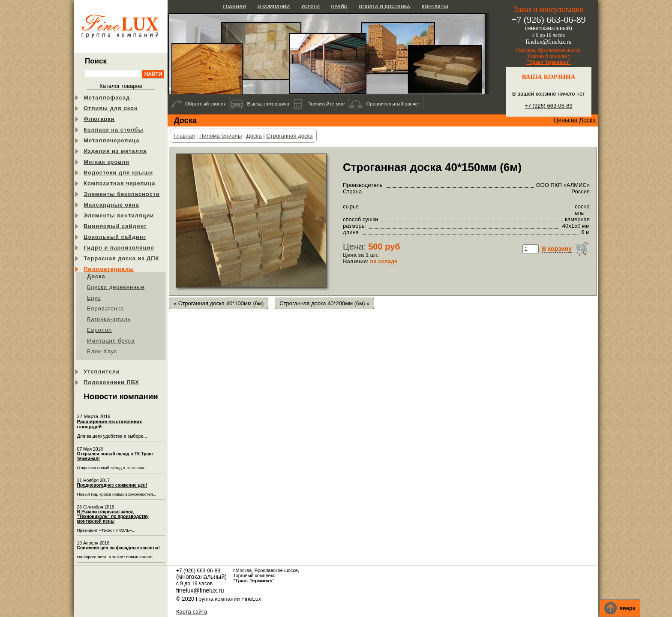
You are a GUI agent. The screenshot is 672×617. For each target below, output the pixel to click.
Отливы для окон (111, 108)
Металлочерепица (111, 140)
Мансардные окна (111, 205)
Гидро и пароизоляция (119, 248)
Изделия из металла (115, 151)
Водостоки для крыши (118, 173)
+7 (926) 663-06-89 (549, 106)
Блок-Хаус (102, 351)
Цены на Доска (575, 120)
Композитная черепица (119, 183)
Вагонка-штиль (109, 319)
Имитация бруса (111, 341)
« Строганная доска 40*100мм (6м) (219, 303)
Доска (96, 276)
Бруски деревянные (116, 287)
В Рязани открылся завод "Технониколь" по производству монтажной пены (113, 516)
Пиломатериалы (109, 269)
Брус (94, 298)
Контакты (435, 6)
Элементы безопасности (122, 194)
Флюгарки (99, 119)
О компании (273, 6)
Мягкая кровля (106, 162)
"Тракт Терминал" (549, 62)
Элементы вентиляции (119, 215)
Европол (99, 330)
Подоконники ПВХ (111, 382)
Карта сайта (192, 612)
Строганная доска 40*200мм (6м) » (324, 303)
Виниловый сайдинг (115, 226)
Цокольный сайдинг (115, 237)
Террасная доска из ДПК (121, 258)
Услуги (310, 6)
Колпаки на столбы (113, 130)
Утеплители (102, 372)
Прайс (339, 6)
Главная (234, 6)
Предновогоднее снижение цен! (112, 485)
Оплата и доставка (384, 6)
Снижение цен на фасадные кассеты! (118, 548)
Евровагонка (105, 308)
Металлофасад (107, 98)
